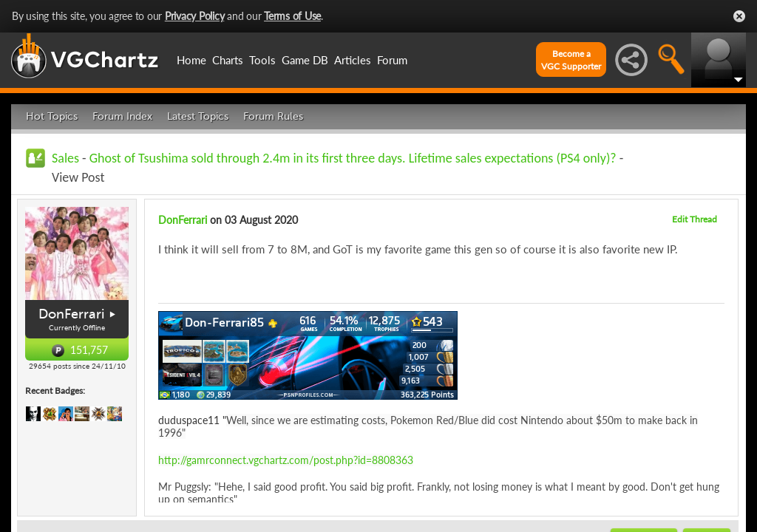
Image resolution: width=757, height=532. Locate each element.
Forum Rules (273, 116)
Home (191, 60)
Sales (65, 158)
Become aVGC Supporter (571, 60)
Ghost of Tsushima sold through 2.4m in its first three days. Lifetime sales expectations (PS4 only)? (353, 158)
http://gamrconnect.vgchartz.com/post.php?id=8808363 (286, 460)
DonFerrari (71, 314)
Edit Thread (695, 219)
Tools (262, 60)
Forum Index (122, 116)
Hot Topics (52, 116)
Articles (353, 60)
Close (739, 16)
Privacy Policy (195, 16)
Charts (228, 60)
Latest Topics (198, 116)
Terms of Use (292, 16)
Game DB (305, 60)
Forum (392, 60)
